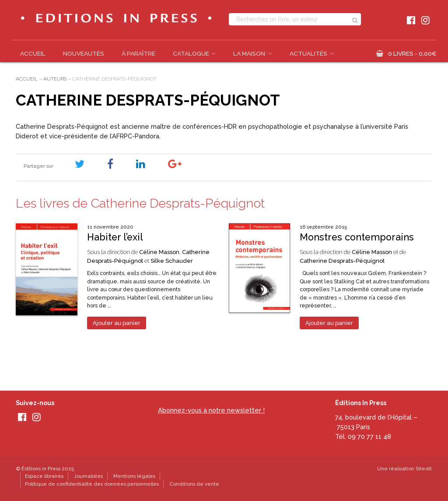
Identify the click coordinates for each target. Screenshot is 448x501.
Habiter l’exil (115, 237)
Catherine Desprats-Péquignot (342, 261)
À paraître (138, 53)
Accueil (33, 53)
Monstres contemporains (357, 237)
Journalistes (88, 476)
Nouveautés (84, 53)
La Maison (249, 53)
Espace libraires (44, 476)
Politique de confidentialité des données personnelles (92, 484)
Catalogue (191, 53)
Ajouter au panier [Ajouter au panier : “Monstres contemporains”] (329, 323)
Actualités (308, 53)
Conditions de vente (194, 484)
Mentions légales (134, 476)
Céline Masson (159, 252)
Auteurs (55, 79)
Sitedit (424, 469)
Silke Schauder (172, 261)
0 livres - (412, 53)
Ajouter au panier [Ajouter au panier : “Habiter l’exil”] (117, 323)
